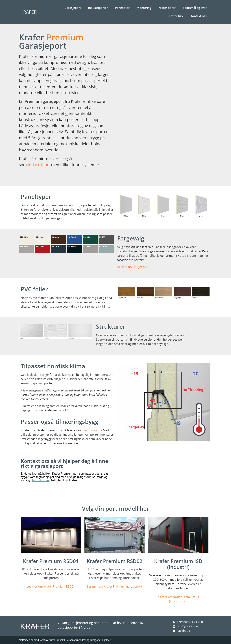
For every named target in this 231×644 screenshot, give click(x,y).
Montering (144, 8)
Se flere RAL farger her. (133, 267)
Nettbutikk (176, 16)
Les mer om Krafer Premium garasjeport (115, 586)
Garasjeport (73, 8)
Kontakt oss (199, 16)
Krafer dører (167, 8)
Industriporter (98, 8)
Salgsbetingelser (101, 640)
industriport (39, 165)
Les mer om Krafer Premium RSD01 (51, 586)
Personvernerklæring (77, 640)
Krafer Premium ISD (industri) (178, 564)
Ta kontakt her (41, 480)
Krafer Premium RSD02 (115, 561)
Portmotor (122, 8)
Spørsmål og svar (195, 8)
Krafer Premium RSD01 (51, 561)
